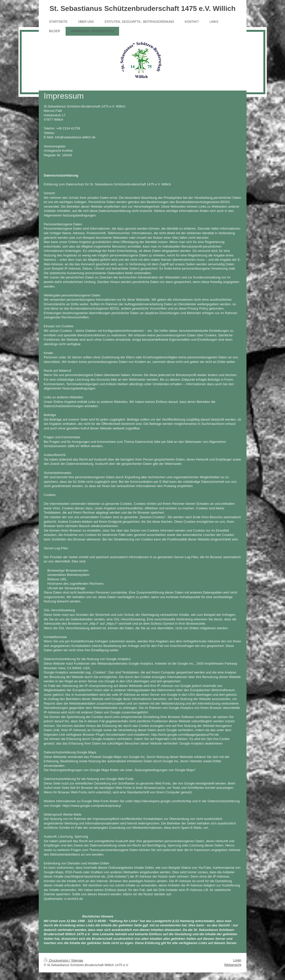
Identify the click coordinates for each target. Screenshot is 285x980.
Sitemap (77, 960)
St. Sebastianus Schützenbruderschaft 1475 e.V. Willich (142, 8)
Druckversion (57, 960)
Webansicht (233, 965)
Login (237, 960)
